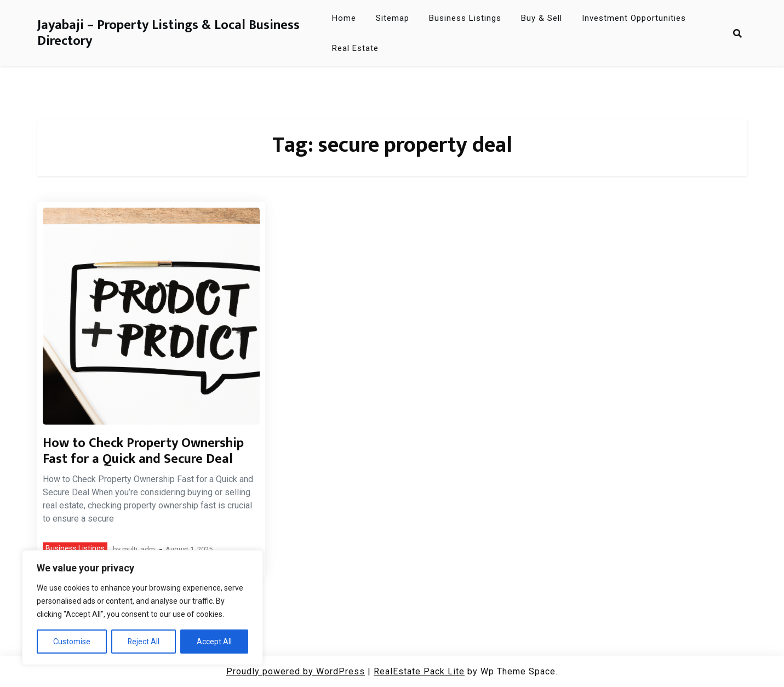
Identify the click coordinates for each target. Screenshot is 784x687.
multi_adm (139, 550)
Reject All (144, 642)
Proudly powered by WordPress (296, 671)
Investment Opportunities (634, 18)
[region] (142, 608)
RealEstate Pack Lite (419, 671)
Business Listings (465, 18)
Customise (72, 642)
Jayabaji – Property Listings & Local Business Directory (168, 33)
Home (344, 18)
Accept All (214, 642)
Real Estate (355, 48)
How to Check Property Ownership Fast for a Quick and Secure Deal (143, 451)
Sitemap (393, 18)
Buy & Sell (542, 18)
